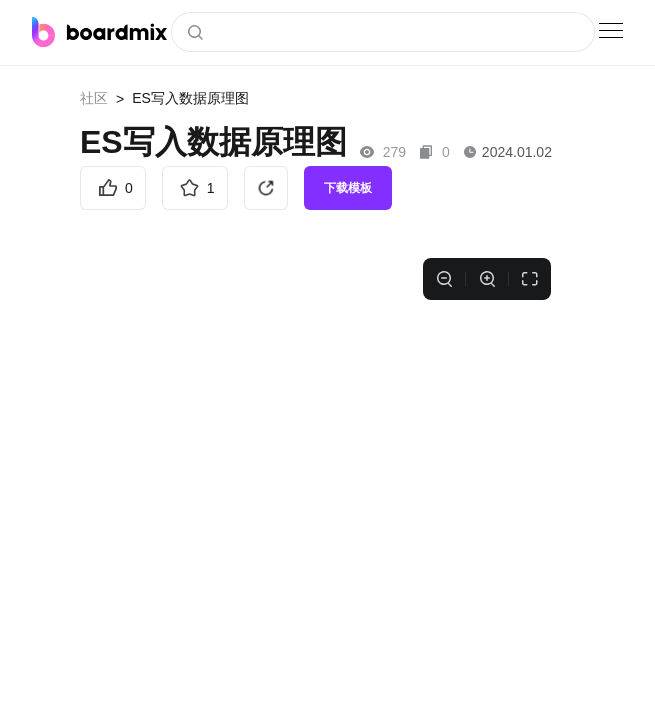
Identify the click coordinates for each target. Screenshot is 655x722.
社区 (94, 98)
